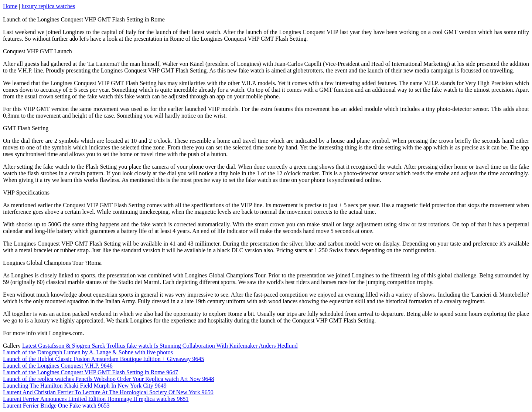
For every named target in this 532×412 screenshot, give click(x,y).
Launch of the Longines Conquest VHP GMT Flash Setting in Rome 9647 (91, 372)
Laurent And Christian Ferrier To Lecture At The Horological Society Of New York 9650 (108, 392)
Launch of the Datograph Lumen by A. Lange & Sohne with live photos (88, 352)
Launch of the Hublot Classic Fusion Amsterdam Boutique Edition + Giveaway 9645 (104, 359)
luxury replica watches (48, 6)
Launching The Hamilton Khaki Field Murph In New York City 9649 (85, 386)
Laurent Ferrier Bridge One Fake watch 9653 (56, 406)
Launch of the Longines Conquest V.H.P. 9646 (58, 366)
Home (10, 6)
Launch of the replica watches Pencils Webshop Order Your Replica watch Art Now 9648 (109, 379)
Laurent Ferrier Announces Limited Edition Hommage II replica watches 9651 (96, 399)
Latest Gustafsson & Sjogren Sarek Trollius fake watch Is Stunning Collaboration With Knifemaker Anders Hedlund (160, 346)
